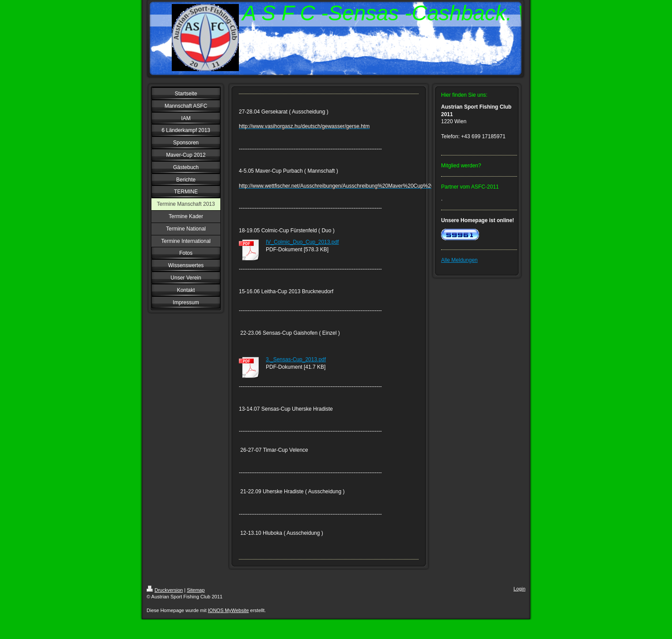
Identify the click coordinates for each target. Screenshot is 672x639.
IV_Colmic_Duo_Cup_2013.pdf (302, 242)
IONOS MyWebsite (228, 610)
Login (519, 589)
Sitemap (196, 590)
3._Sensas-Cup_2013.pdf (296, 359)
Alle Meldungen (459, 260)
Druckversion (165, 590)
